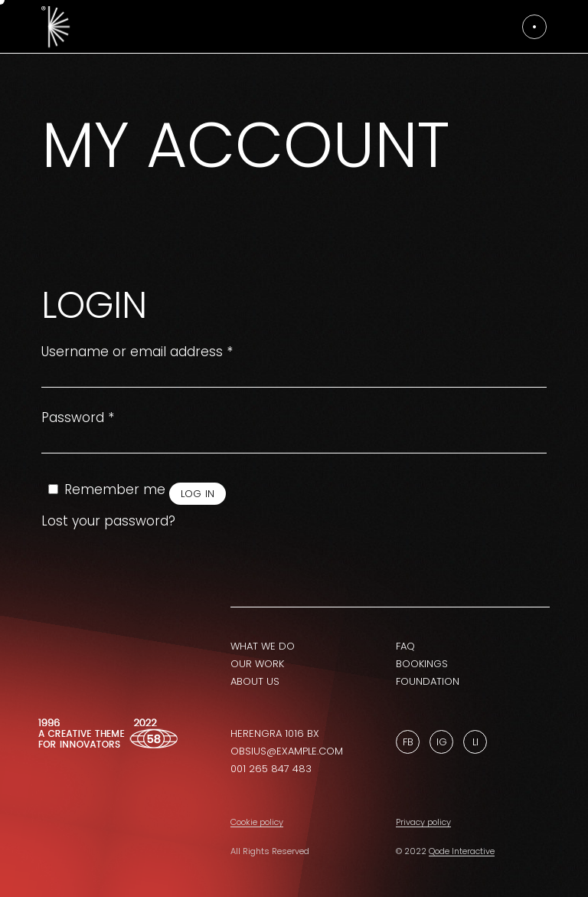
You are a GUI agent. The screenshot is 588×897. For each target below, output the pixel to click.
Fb (408, 742)
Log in (198, 494)
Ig (442, 742)
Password (78, 418)
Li (475, 742)
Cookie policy (257, 822)
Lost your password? (108, 521)
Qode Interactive (462, 851)
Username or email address (137, 352)
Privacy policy (423, 822)
